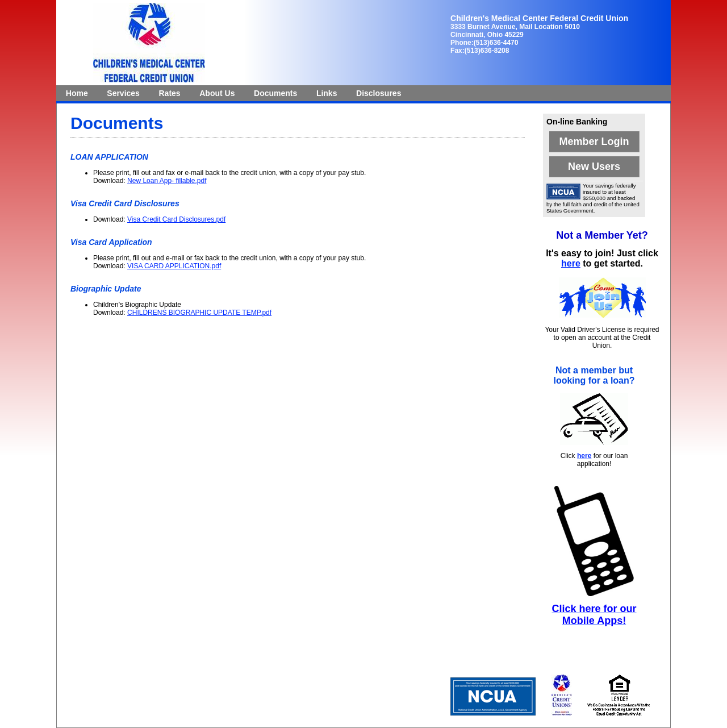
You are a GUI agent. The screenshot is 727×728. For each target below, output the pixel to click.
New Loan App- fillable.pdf (167, 181)
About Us (217, 93)
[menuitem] (77, 93)
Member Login (594, 142)
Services (123, 93)
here (571, 263)
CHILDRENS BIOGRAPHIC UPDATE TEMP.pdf (199, 313)
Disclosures (379, 93)
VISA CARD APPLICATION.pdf (174, 266)
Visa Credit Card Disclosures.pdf (176, 219)
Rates (170, 93)
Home (77, 93)
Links (327, 93)
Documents (275, 93)
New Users (594, 167)
